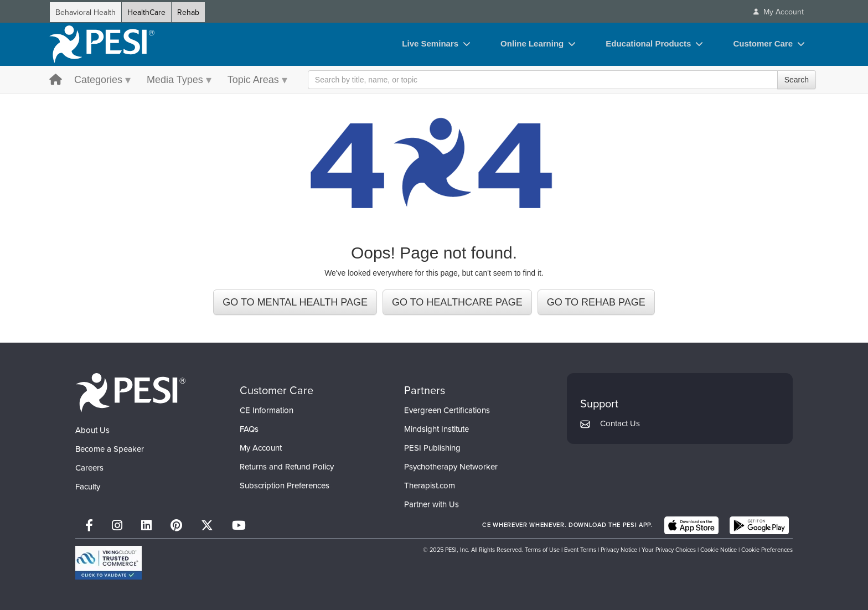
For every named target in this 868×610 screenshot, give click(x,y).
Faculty (88, 486)
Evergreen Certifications (447, 410)
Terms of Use (542, 550)
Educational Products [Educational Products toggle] (648, 43)
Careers (89, 467)
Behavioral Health (86, 12)
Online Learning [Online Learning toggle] (532, 43)
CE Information (267, 410)
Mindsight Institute (436, 429)
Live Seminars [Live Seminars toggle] (430, 43)
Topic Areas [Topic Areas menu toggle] (253, 80)
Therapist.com (430, 485)
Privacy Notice (619, 550)
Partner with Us (432, 504)
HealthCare (146, 12)
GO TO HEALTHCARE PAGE (457, 302)
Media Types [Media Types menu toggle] (175, 80)
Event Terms (580, 550)
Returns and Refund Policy (287, 466)
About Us (92, 430)
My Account (261, 448)
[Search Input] (562, 80)
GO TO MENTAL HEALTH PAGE (295, 302)
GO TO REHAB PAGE (596, 302)
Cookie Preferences (767, 550)
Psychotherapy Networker (451, 466)
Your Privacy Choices (669, 550)
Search (797, 80)
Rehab (188, 12)
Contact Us (620, 423)
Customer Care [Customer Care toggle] (763, 43)
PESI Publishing (432, 448)
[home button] (56, 81)
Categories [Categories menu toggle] (98, 80)
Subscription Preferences (285, 485)
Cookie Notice (719, 550)
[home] (102, 44)
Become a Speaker (110, 449)
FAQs (249, 429)
